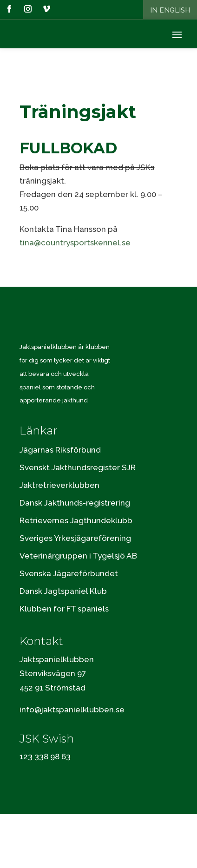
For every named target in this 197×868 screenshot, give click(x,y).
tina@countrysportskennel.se (75, 243)
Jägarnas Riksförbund (60, 450)
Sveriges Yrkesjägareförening (75, 538)
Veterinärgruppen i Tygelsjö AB (78, 556)
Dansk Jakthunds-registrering (75, 503)
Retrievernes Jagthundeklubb (76, 520)
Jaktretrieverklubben (59, 485)
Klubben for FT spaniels (64, 609)
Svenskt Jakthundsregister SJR (78, 467)
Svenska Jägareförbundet (69, 573)
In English (170, 10)
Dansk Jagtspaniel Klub (63, 591)
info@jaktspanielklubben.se (72, 710)
